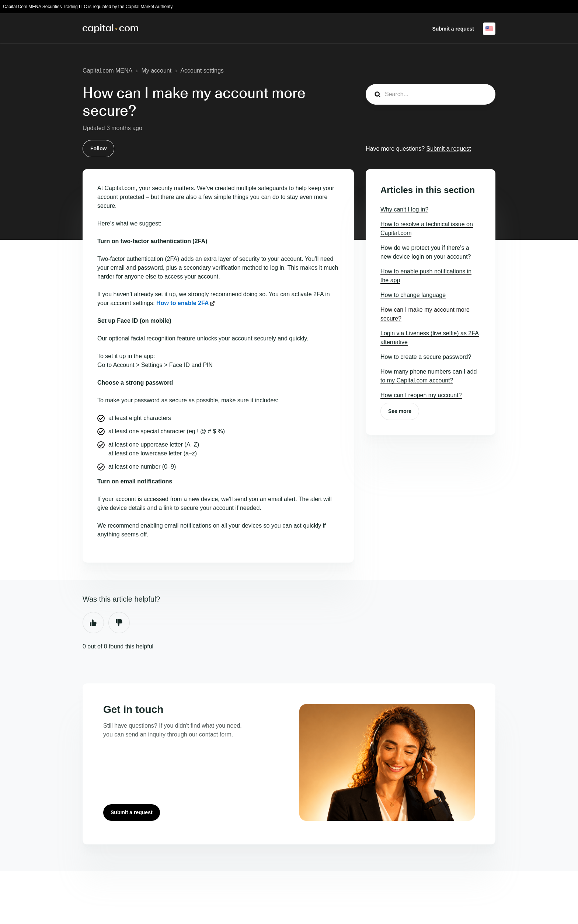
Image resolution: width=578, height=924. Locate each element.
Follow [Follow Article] (98, 148)
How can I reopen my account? (421, 395)
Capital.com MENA (107, 71)
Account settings (202, 71)
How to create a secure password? (426, 357)
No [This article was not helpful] (119, 623)
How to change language (413, 295)
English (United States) (489, 29)
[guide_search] (431, 94)
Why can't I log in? (404, 209)
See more (400, 411)
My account (156, 71)
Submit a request (453, 29)
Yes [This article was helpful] (93, 623)
